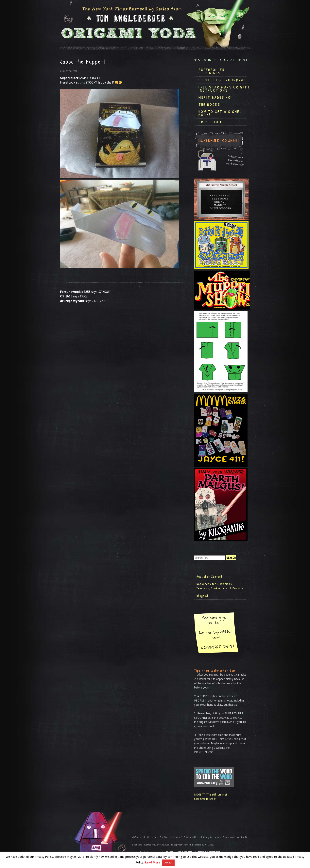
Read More (153, 862)
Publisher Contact (209, 576)
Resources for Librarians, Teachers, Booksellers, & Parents (220, 586)
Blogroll (203, 596)
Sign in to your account (223, 60)
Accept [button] (168, 863)
